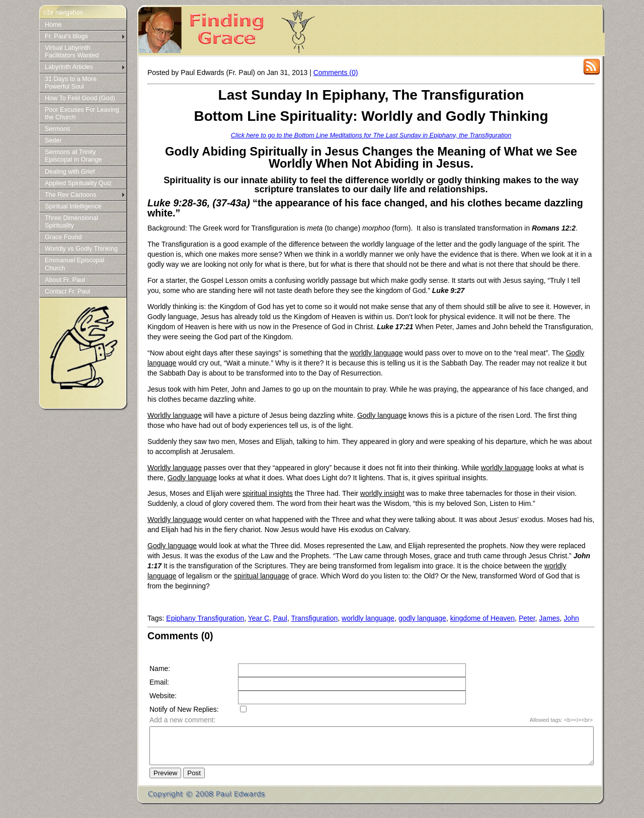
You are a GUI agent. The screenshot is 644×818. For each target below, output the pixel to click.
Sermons (57, 129)
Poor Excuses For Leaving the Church (82, 114)
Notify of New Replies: (184, 709)
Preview (165, 780)
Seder (53, 140)
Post (194, 780)
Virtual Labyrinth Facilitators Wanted (72, 52)
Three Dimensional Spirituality (71, 222)
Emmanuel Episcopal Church (74, 264)
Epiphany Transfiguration (205, 618)
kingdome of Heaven (482, 618)
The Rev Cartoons (70, 195)
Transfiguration (314, 618)
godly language (422, 618)
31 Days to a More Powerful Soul (71, 83)
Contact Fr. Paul (67, 291)
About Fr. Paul (65, 280)
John (571, 618)
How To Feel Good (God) (80, 98)
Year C (259, 618)
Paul (280, 618)
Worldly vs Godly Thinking (81, 249)
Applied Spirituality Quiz (78, 183)
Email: (159, 682)
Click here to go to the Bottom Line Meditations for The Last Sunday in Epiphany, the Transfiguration (371, 135)
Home (53, 25)
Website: (163, 696)
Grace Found (63, 237)
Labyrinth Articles (69, 67)
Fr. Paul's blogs (66, 36)
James (549, 618)
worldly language (368, 618)
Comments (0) (336, 72)
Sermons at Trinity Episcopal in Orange (73, 156)
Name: (160, 668)
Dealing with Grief (70, 172)
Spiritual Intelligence (73, 206)
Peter (527, 618)
